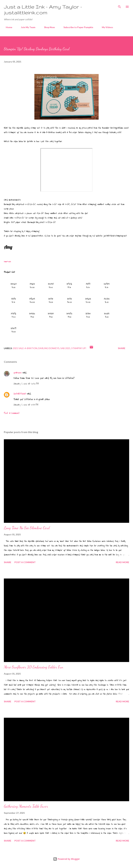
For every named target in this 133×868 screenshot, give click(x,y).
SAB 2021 (65, 348)
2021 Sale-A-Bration (25, 348)
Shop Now (47, 27)
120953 (107, 284)
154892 (69, 314)
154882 (32, 314)
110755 (88, 314)
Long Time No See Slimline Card (27, 528)
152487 (51, 284)
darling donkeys (49, 348)
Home (7, 27)
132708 (107, 299)
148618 (32, 284)
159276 (69, 284)
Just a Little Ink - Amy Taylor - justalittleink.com (43, 10)
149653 (32, 299)
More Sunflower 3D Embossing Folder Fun (33, 667)
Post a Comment (12, 413)
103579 (13, 328)
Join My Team (26, 27)
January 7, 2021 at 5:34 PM (26, 405)
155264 (14, 284)
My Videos (106, 27)
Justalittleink (20, 394)
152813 (107, 314)
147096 (14, 314)
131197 (88, 284)
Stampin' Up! (79, 348)
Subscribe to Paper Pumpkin (76, 27)
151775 (51, 299)
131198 (13, 299)
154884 (51, 314)
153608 (88, 299)
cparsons (18, 373)
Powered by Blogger (66, 859)
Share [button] (122, 348)
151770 (69, 299)
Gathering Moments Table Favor (26, 806)
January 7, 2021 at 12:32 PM (26, 384)
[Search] (120, 6)
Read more (122, 562)
